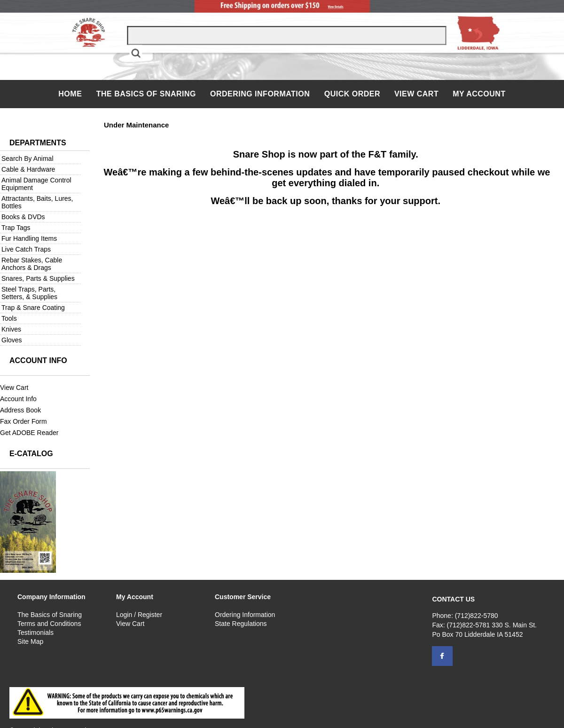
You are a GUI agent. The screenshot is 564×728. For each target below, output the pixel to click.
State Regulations (241, 624)
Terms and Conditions (49, 624)
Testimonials (35, 633)
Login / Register (139, 615)
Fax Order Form (23, 421)
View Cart (416, 94)
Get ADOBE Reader (29, 433)
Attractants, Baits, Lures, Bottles (37, 202)
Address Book (20, 410)
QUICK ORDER (352, 94)
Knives (11, 329)
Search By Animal (27, 158)
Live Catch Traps (26, 249)
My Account (479, 94)
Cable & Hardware (28, 169)
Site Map (30, 641)
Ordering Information (261, 94)
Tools (9, 318)
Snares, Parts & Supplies (38, 278)
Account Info (18, 399)
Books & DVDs (23, 217)
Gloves (12, 340)
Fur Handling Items (29, 238)
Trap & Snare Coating (33, 308)
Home (71, 94)
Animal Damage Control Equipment (36, 184)
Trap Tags (16, 228)
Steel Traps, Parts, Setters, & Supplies (29, 293)
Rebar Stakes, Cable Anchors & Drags (32, 264)
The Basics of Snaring (146, 94)
